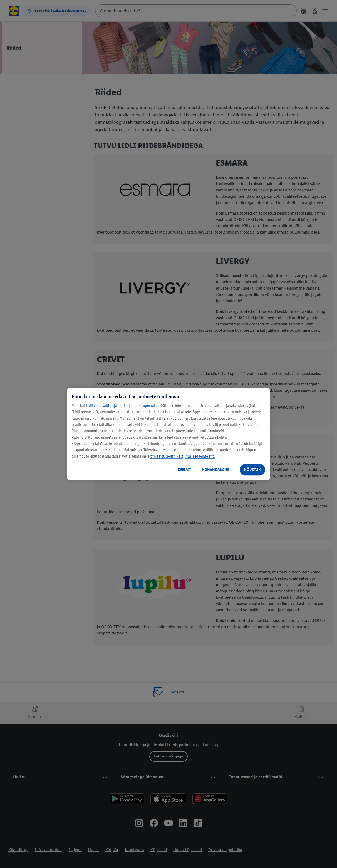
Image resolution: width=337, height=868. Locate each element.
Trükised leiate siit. (200, 456)
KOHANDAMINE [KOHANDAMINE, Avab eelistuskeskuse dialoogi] (216, 470)
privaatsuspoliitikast (167, 456)
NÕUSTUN (252, 470)
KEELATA (185, 470)
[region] (168, 434)
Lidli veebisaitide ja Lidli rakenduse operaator (122, 406)
